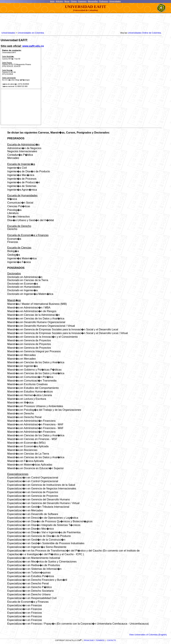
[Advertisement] (61, 22)
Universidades (115, 1)
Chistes (74, 1)
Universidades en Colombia (31, 33)
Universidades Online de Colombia (144, 33)
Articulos (59, 1)
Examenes (82, 1)
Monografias (93, 1)
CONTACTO (111, 640)
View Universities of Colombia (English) (148, 635)
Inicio (52, 1)
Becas (67, 1)
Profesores (104, 1)
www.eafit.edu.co (33, 46)
